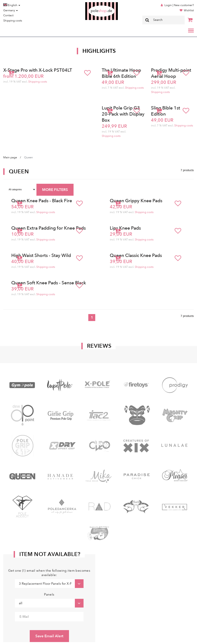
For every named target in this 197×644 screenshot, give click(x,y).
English (12, 5)
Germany (11, 10)
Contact (8, 15)
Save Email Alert (49, 636)
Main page (10, 157)
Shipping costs (13, 21)
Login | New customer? (179, 5)
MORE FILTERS (55, 190)
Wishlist (189, 10)
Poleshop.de (91, 4)
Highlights (99, 51)
